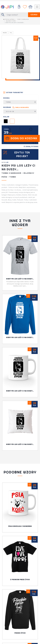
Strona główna (9, 19)
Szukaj (34, 15)
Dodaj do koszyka (24, 138)
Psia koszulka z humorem (20, 526)
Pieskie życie (20, 633)
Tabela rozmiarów (22, 107)
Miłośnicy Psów (11, 21)
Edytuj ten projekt (22, 154)
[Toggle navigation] (37, 7)
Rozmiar (16, 107)
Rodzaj (7, 98)
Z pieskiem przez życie (20, 579)
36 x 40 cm (21, 111)
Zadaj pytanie (31, 146)
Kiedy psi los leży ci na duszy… (20, 279)
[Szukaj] (17, 15)
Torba (21, 102)
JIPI (7, 162)
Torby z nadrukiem (23, 19)
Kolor (6, 117)
